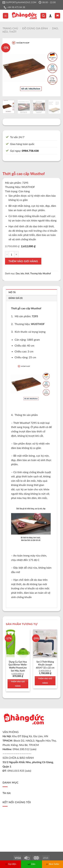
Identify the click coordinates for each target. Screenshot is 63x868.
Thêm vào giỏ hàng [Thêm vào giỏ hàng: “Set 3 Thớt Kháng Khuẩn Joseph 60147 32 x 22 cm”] (45, 681)
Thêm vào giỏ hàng (23, 261)
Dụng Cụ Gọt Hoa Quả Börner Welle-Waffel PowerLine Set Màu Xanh (18, 666)
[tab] (32, 292)
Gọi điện (11, 864)
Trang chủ (10, 28)
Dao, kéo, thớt (23, 273)
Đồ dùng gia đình (35, 28)
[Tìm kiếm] (43, 16)
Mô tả (12, 292)
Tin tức (7, 793)
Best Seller (52, 864)
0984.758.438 (30, 151)
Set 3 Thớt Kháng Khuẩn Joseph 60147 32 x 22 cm (45, 665)
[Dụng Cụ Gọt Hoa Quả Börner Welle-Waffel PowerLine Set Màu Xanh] (18, 644)
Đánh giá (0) (16, 298)
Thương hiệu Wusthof (41, 273)
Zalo (32, 864)
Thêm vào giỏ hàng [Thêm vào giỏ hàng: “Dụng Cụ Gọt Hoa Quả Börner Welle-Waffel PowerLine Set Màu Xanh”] (18, 684)
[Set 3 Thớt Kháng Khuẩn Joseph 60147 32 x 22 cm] (45, 644)
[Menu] (6, 16)
